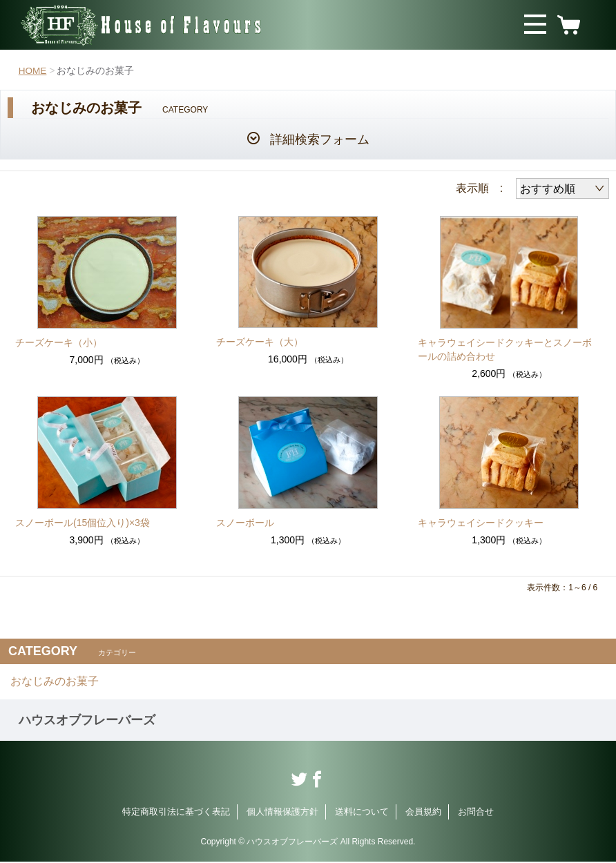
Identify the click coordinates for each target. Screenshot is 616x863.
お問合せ (476, 813)
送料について (362, 813)
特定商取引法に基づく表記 (176, 813)
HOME (33, 70)
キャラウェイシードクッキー (481, 523)
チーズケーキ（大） (260, 342)
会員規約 (423, 813)
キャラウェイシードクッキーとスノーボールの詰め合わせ (505, 349)
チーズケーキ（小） (59, 342)
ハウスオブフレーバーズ (87, 721)
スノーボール (245, 523)
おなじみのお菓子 (55, 682)
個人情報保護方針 (282, 813)
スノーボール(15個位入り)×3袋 (83, 523)
